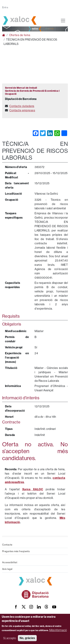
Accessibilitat (10, 562)
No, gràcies (27, 638)
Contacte (7, 545)
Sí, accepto (10, 638)
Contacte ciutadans (22, 106)
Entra (5, 7)
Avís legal (7, 569)
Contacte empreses (22, 110)
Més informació (58, 630)
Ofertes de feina (20, 35)
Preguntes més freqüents (16, 551)
